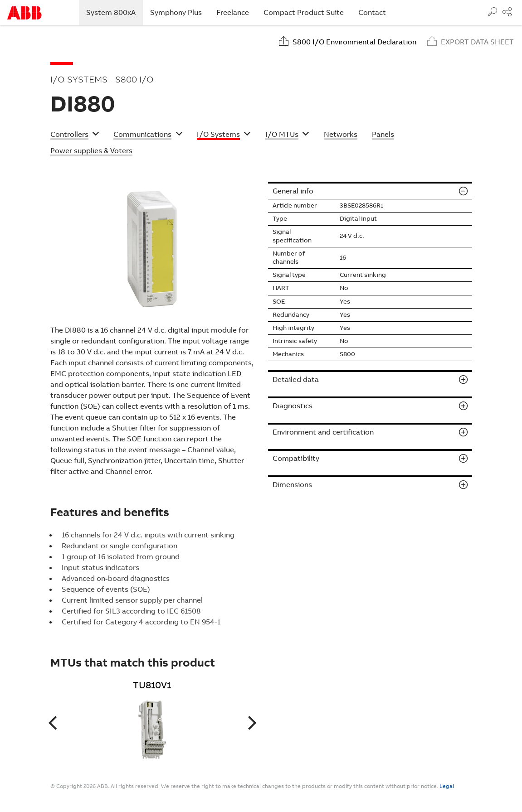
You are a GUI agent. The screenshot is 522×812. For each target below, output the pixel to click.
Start (24, 13)
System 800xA (115, 12)
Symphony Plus (176, 12)
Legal (447, 786)
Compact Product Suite (304, 12)
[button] (75, 135)
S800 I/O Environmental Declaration (354, 42)
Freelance (233, 12)
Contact (372, 12)
